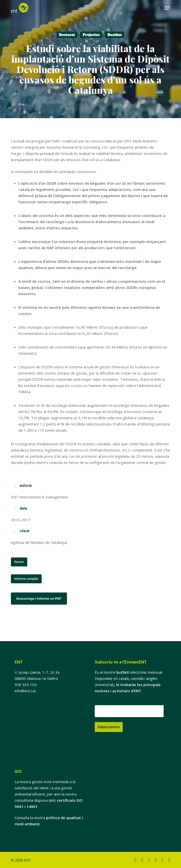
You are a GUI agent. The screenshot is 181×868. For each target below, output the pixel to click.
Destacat (67, 35)
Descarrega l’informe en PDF (39, 599)
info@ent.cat (25, 691)
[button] (167, 8)
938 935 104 (26, 685)
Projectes (91, 35)
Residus (115, 35)
